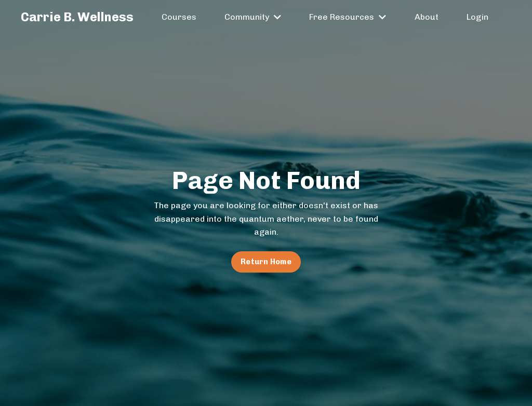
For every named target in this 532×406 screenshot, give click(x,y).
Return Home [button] (266, 262)
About (427, 17)
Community (253, 17)
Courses (179, 17)
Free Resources (348, 17)
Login (477, 17)
